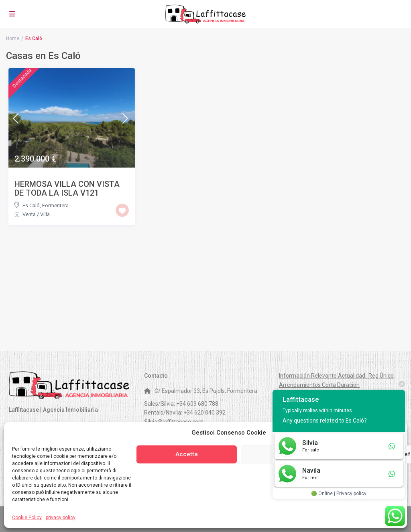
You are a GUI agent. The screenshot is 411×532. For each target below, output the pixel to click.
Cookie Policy (27, 518)
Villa (45, 214)
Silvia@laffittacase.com (174, 422)
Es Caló (31, 205)
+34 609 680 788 (197, 404)
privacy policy (61, 518)
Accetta (187, 454)
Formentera (55, 205)
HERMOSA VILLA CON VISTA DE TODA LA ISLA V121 (67, 188)
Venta (29, 214)
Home (13, 38)
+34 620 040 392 (204, 413)
